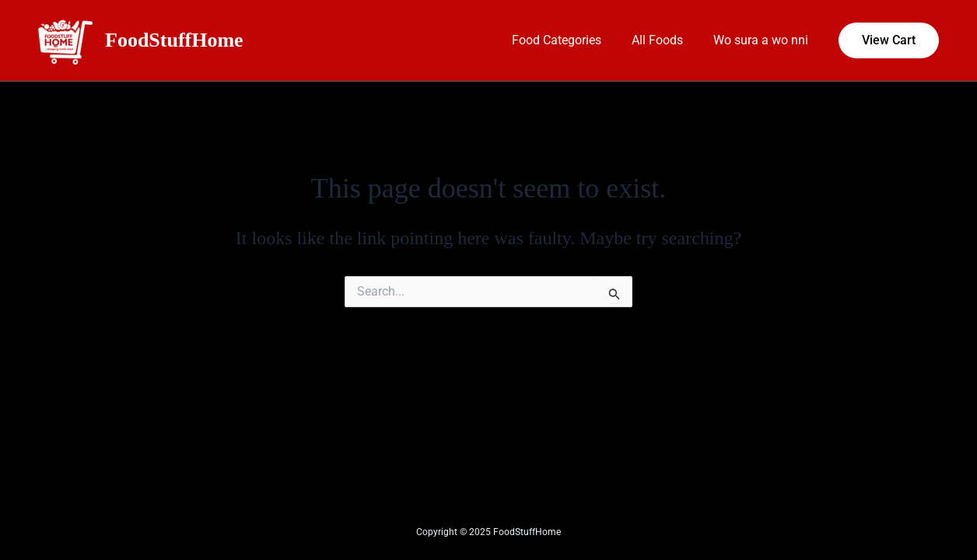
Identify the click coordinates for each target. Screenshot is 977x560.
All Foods (665, 40)
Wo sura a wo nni (763, 40)
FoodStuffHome (174, 40)
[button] (889, 40)
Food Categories (570, 40)
